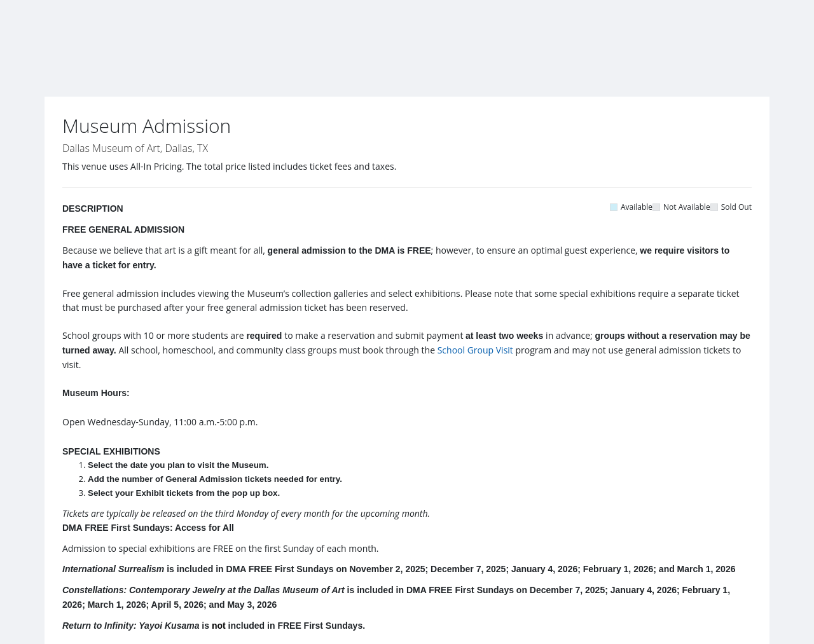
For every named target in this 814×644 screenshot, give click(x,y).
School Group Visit (475, 350)
